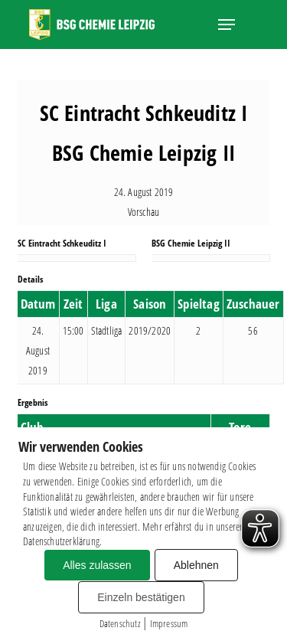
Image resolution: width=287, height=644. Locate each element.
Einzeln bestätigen (141, 597)
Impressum (169, 623)
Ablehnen (196, 565)
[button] (227, 25)
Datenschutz (120, 623)
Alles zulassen (97, 565)
